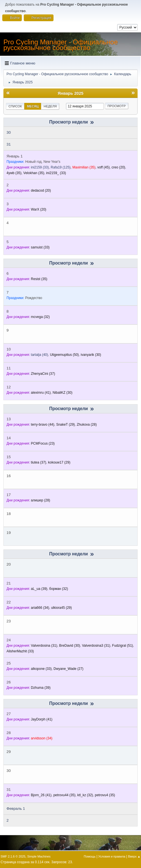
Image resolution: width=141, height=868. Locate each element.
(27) (68, 669)
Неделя (50, 106)
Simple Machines (39, 856)
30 (9, 132)
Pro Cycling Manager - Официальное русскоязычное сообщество (61, 45)
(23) (43, 443)
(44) (43, 425)
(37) (43, 374)
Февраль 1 (16, 809)
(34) (40, 608)
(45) (104, 167)
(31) (44, 646)
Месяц (33, 106)
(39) (39, 589)
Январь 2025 (71, 93)
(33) (40, 167)
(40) (39, 355)
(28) (87, 425)
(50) (64, 355)
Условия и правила (112, 856)
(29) (65, 425)
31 (9, 144)
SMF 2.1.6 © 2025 (13, 856)
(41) (41, 393)
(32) (40, 317)
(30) (91, 355)
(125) (61, 167)
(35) (84, 167)
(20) (118, 167)
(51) (123, 646)
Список (15, 106)
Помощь (90, 856)
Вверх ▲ (134, 856)
